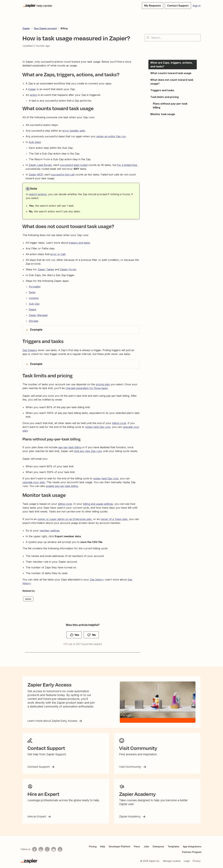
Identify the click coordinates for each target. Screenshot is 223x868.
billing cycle (119, 423)
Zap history (97, 580)
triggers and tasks (79, 243)
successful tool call (63, 175)
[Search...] (173, 38)
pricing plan (103, 384)
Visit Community (131, 767)
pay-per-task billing (70, 447)
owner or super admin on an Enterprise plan (65, 519)
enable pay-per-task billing (62, 486)
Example (36, 330)
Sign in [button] (197, 6)
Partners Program (192, 852)
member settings (50, 531)
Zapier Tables (46, 269)
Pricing (93, 846)
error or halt (58, 254)
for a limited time (127, 165)
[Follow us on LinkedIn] (41, 849)
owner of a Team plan (114, 519)
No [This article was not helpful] (94, 635)
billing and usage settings (98, 504)
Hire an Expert (37, 816)
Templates (174, 846)
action (34, 95)
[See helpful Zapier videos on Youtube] (54, 849)
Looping (34, 298)
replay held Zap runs (98, 427)
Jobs (146, 846)
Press (137, 846)
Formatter (35, 287)
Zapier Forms (68, 269)
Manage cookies (172, 861)
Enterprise (158, 846)
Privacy (197, 861)
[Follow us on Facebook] (35, 849)
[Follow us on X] (47, 849)
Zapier (26, 28)
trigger (32, 89)
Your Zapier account (45, 28)
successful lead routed (74, 165)
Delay (32, 292)
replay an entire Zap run (111, 136)
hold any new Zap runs (88, 451)
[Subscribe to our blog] (60, 849)
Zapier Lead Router (40, 165)
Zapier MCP (36, 175)
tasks (28, 599)
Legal (187, 861)
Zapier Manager (38, 315)
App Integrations (192, 846)
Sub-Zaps (35, 142)
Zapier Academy (130, 816)
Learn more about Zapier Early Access (53, 721)
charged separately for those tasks (87, 388)
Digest (32, 309)
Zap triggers (30, 350)
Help (103, 846)
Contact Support (39, 767)
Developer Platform (120, 846)
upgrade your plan (34, 482)
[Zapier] (29, 861)
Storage (34, 321)
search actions (38, 194)
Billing (64, 28)
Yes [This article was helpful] (77, 635)
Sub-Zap (34, 304)
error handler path (74, 131)
